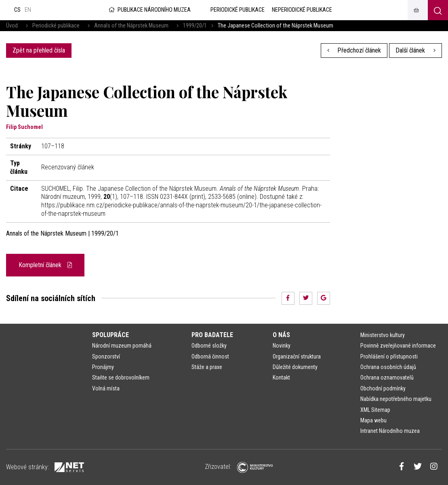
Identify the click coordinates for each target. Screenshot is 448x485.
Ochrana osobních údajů (388, 367)
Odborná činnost (210, 356)
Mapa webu (373, 420)
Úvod (12, 26)
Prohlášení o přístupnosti (389, 356)
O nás (281, 335)
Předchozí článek (354, 50)
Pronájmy (103, 367)
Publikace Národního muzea (149, 10)
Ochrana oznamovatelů (387, 377)
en (28, 10)
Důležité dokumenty (295, 367)
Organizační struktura (297, 356)
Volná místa (106, 388)
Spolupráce (110, 335)
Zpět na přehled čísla (39, 50)
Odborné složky (209, 346)
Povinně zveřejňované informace (398, 346)
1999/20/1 (195, 26)
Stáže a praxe (207, 367)
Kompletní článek (45, 265)
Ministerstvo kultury (383, 335)
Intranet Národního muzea (390, 431)
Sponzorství (106, 356)
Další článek (415, 50)
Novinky (282, 346)
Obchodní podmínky (383, 388)
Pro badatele (212, 335)
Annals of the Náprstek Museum (131, 26)
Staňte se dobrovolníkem (121, 377)
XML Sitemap (375, 410)
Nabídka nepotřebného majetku (396, 399)
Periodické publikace (56, 26)
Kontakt (281, 377)
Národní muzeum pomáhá (122, 346)
